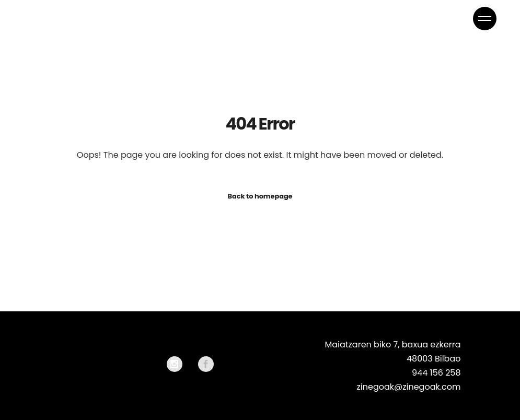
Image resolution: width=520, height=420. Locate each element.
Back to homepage (260, 196)
